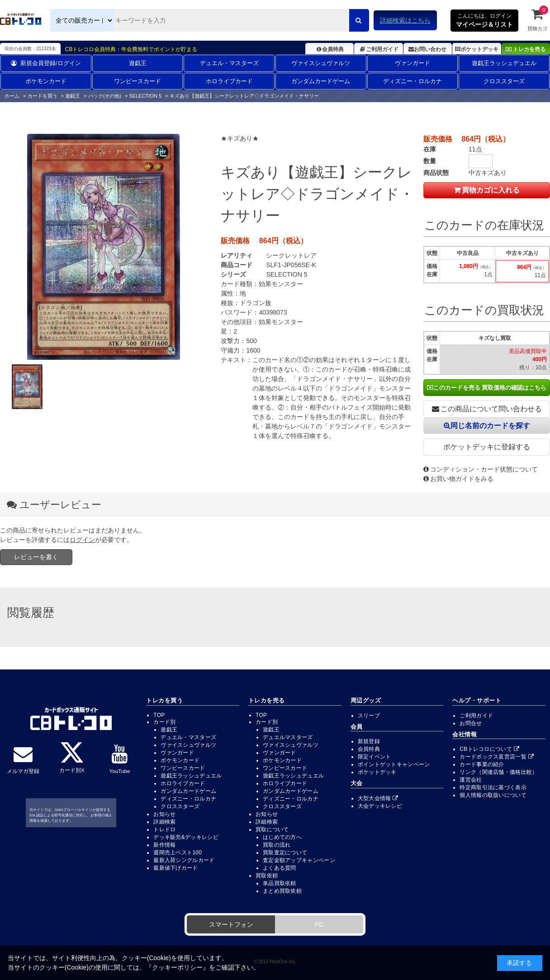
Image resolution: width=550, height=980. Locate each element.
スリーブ (369, 716)
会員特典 (330, 49)
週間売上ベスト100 (178, 853)
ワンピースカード (137, 81)
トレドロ (164, 829)
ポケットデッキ (477, 49)
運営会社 (471, 780)
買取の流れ (277, 845)
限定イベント (375, 757)
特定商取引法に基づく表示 (493, 787)
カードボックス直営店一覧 (497, 757)
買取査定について (285, 853)
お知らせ (164, 814)
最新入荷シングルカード (184, 860)
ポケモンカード (46, 81)
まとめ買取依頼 (282, 891)
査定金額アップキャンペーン (299, 860)
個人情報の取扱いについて (493, 795)
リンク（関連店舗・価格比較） (498, 772)
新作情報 (164, 845)
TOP (159, 715)
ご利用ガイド (378, 49)
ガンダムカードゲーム (321, 81)
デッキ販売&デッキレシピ (186, 837)
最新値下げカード (175, 868)
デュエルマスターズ (288, 737)
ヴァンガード (412, 63)
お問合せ (471, 723)
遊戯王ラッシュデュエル (504, 63)
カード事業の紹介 (482, 764)
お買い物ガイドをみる (458, 479)
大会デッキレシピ (380, 806)
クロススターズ (504, 81)
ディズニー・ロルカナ (412, 81)
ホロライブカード (229, 81)
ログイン (82, 540)
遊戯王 (138, 63)
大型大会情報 (378, 798)
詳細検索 (164, 822)
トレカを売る (526, 49)
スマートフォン (231, 924)
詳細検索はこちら (405, 20)
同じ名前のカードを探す (487, 426)
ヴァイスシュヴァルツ (321, 63)
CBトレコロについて (489, 749)
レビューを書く (36, 557)
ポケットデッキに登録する (487, 447)
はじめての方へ (282, 837)
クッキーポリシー (177, 967)
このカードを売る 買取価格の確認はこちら (487, 388)
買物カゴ (537, 19)
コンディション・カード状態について (481, 469)
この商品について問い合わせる (487, 409)
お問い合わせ (427, 49)
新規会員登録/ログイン (46, 63)
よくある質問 (280, 868)
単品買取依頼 (280, 883)
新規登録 (369, 741)
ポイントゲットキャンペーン (394, 764)
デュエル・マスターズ (229, 63)
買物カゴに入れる (487, 190)
